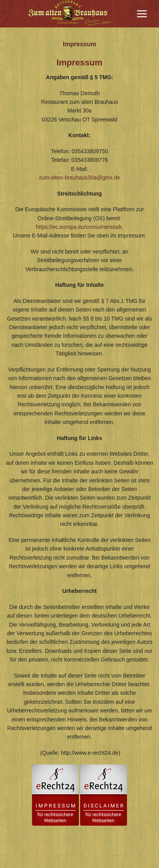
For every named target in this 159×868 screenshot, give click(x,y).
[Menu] (142, 14)
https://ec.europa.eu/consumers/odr (79, 227)
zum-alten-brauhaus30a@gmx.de (80, 178)
